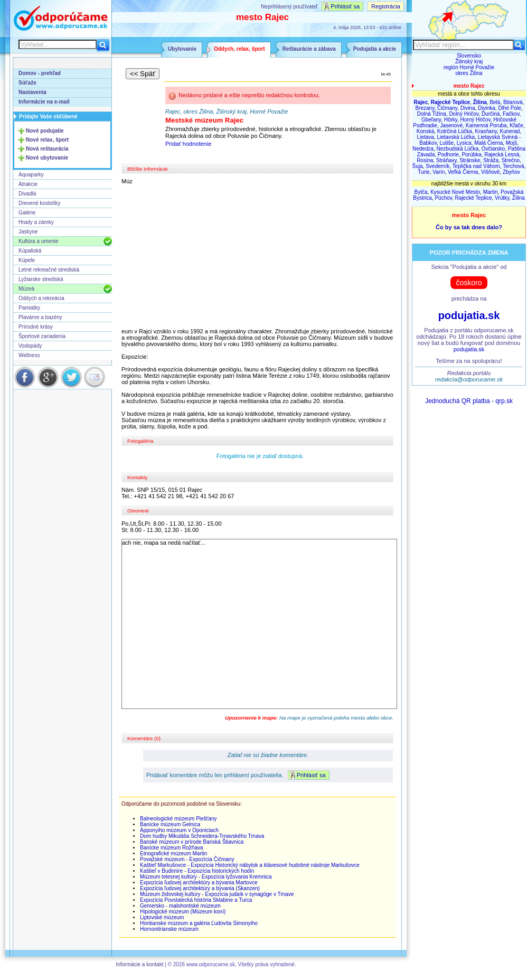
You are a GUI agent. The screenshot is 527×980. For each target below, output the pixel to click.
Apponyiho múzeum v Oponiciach (179, 830)
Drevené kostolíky (39, 203)
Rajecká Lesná (502, 155)
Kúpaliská (30, 251)
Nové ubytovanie (47, 158)
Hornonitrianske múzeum (169, 929)
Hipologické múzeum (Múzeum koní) (183, 912)
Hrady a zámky (36, 222)
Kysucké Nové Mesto (455, 192)
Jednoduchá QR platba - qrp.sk (469, 401)
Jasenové (451, 125)
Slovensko (469, 56)
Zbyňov (511, 172)
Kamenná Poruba (486, 125)
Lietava (426, 137)
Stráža (491, 160)
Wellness (29, 355)
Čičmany (447, 108)
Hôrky (451, 120)
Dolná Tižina (432, 114)
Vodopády (30, 346)
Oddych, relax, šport (239, 49)
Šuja (418, 166)
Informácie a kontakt (139, 964)
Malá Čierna (488, 143)
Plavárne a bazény (40, 317)
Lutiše (447, 143)
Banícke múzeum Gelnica (170, 824)
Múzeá (26, 289)
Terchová (514, 166)
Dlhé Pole (509, 108)
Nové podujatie (45, 131)
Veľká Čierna (463, 172)
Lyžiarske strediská (41, 279)
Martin (491, 192)
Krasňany (486, 131)
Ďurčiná (491, 114)
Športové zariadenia (42, 336)
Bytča (421, 192)
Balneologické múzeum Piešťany (178, 819)
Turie (424, 172)
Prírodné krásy (36, 327)
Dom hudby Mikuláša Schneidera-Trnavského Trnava (202, 836)
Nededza (423, 149)
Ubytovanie (182, 49)
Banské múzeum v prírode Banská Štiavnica (192, 842)
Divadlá (27, 194)
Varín (439, 172)
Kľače (516, 125)
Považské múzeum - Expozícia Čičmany (187, 859)
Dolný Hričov (464, 114)
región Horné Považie (469, 67)
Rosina (425, 160)
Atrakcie (28, 184)
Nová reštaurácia (47, 149)
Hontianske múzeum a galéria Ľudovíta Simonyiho (199, 923)
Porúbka (471, 155)
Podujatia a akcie (375, 49)
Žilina (519, 198)
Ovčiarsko (493, 149)
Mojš (511, 143)
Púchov (443, 198)
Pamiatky (29, 308)
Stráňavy (446, 160)
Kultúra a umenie (39, 241)
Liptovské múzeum (162, 917)
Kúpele (27, 260)
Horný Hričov (476, 120)
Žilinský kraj (469, 62)
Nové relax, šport (47, 140)
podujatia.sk (469, 315)
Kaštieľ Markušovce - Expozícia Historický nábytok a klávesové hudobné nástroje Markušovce (250, 865)
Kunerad (510, 131)
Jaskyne (28, 232)
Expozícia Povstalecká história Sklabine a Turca (196, 900)
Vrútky (502, 198)
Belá (495, 102)
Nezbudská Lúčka (458, 149)
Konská (425, 131)
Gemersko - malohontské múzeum (180, 906)
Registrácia (386, 6)
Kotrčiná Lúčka (455, 131)
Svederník (437, 166)
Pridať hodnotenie (188, 144)
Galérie (27, 213)
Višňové (490, 172)
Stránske (470, 160)
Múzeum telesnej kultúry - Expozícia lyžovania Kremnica (206, 877)
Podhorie (448, 155)
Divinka (487, 108)
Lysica (464, 143)
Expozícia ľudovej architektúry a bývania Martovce (199, 883)
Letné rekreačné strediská (49, 270)
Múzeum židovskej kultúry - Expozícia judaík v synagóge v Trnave (217, 894)
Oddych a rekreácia (41, 298)
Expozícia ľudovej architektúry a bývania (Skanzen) (200, 888)
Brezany (425, 108)
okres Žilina (469, 73)
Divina (468, 108)
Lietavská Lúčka (456, 137)
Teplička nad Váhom (476, 166)
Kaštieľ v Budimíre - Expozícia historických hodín (197, 871)
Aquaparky (31, 175)
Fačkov (511, 114)
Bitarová (513, 102)
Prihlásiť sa (345, 6)
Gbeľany (431, 120)
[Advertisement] (260, 256)
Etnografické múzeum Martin (173, 853)
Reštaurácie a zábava (309, 49)
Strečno (511, 160)
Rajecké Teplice (474, 198)
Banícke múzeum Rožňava (172, 848)
